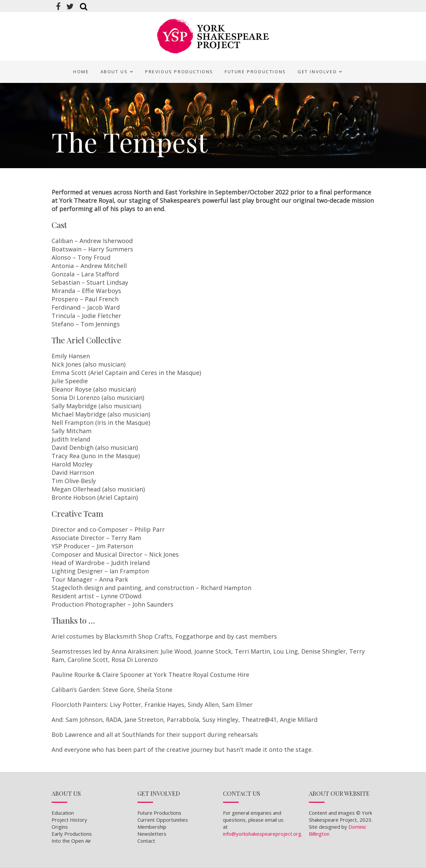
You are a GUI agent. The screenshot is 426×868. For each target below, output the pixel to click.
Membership (152, 827)
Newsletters (152, 834)
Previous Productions (179, 72)
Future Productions (255, 72)
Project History (69, 820)
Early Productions (72, 834)
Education (63, 813)
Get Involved (317, 72)
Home (81, 72)
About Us (114, 72)
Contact (146, 841)
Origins (60, 827)
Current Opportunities (163, 820)
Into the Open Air (71, 841)
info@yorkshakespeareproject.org (262, 834)
